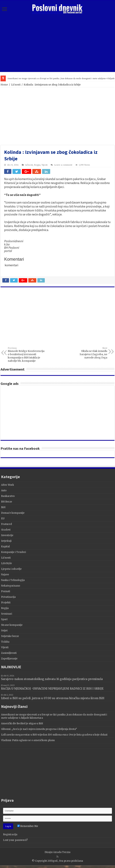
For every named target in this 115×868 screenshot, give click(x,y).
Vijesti (45, 165)
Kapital (5, 547)
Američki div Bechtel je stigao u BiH (22, 723)
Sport (4, 619)
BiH (3, 507)
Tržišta (5, 642)
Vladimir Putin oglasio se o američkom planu (28, 740)
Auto (4, 490)
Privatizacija (8, 597)
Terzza (66, 852)
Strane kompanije (12, 625)
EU (3, 519)
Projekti (6, 603)
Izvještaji (6, 541)
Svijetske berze (10, 636)
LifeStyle (6, 563)
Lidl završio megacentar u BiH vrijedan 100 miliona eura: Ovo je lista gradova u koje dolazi (54, 735)
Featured (6, 524)
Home (4, 85)
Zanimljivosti (9, 653)
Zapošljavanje (9, 659)
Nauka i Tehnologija (13, 580)
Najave (5, 575)
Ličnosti (16, 85)
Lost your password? (15, 840)
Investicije (7, 535)
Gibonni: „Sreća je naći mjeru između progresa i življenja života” (39, 729)
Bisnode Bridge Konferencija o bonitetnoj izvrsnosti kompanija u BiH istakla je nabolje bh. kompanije (26, 355)
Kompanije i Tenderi (14, 552)
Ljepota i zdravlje (11, 569)
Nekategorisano (11, 586)
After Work (7, 485)
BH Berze (7, 502)
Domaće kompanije (13, 513)
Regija (37, 165)
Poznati (6, 591)
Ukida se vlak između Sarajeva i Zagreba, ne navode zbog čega (89, 353)
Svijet (4, 631)
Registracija (10, 834)
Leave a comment (63, 165)
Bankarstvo (8, 496)
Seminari (7, 614)
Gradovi (6, 530)
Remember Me (28, 826)
